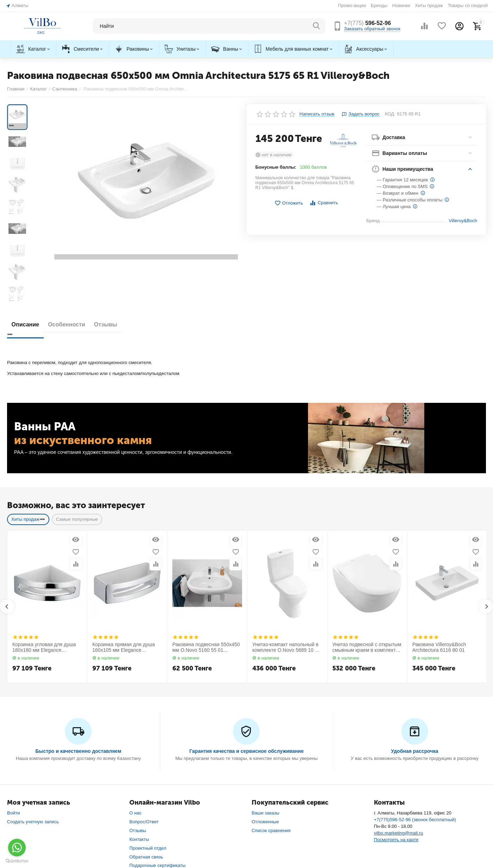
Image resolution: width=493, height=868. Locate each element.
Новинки (401, 5)
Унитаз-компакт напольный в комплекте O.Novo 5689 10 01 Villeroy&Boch (286, 598)
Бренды (379, 5)
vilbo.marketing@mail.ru (399, 784)
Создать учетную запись (33, 772)
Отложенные (265, 772)
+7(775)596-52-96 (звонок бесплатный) (415, 770)
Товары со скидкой (468, 5)
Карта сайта (142, 834)
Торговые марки (146, 825)
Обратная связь (146, 808)
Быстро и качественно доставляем (78, 702)
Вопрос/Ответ (144, 772)
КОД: (390, 114)
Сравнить (324, 203)
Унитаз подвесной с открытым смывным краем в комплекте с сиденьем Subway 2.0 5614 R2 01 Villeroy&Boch (367, 598)
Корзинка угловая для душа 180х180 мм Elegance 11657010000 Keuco (44, 598)
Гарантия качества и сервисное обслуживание (246, 702)
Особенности (74, 275)
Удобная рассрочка (415, 702)
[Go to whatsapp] (17, 848)
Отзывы (119, 275)
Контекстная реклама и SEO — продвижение (438, 858)
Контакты (139, 790)
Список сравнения (271, 781)
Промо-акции (352, 5)
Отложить (289, 203)
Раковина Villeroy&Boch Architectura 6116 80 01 (439, 598)
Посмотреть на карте (396, 790)
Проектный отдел (148, 799)
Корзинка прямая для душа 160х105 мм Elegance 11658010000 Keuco (124, 598)
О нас (135, 764)
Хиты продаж (429, 5)
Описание (28, 275)
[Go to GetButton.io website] (17, 861)
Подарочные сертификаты (158, 816)
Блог (134, 842)
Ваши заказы (266, 764)
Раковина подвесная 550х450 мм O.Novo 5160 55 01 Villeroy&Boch (206, 598)
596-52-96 (367, 23)
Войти (13, 764)
